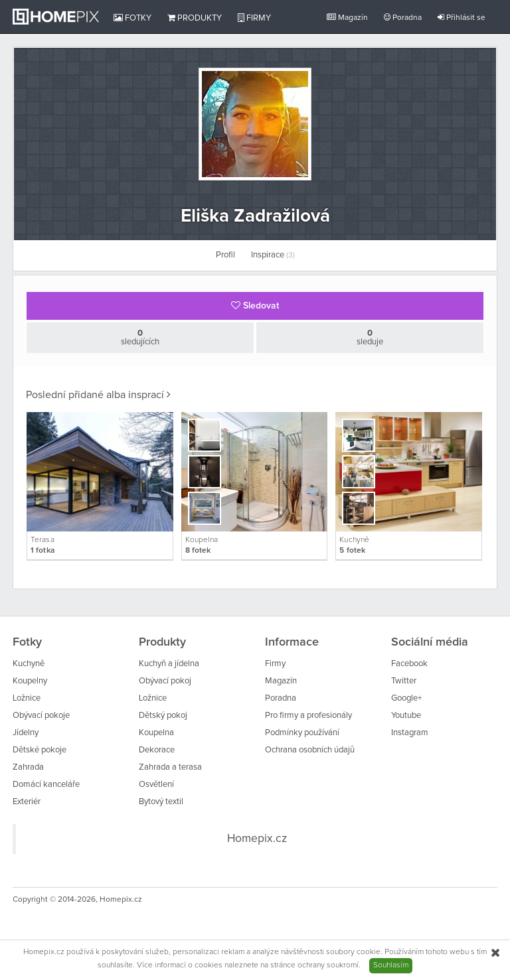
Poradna (403, 18)
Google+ (406, 698)
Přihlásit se (462, 18)
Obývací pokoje (41, 716)
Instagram (410, 733)
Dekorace (157, 750)
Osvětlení (156, 785)
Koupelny (30, 681)
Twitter (404, 681)
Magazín (347, 18)
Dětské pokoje (40, 750)
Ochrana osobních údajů (310, 750)
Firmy (254, 18)
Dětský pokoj (163, 716)
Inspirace (273, 255)
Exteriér (27, 802)
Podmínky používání (302, 733)
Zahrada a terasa (170, 767)
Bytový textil (161, 802)
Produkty (195, 18)
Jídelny (26, 733)
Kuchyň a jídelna (169, 664)
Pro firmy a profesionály (308, 716)
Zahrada (28, 767)
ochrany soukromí (328, 965)
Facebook (409, 664)
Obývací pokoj (165, 681)
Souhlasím (391, 965)
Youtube (406, 716)
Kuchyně (29, 664)
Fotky (132, 18)
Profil (225, 255)
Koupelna (156, 733)
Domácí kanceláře (46, 785)
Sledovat (255, 306)
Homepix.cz (257, 839)
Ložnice (27, 698)
